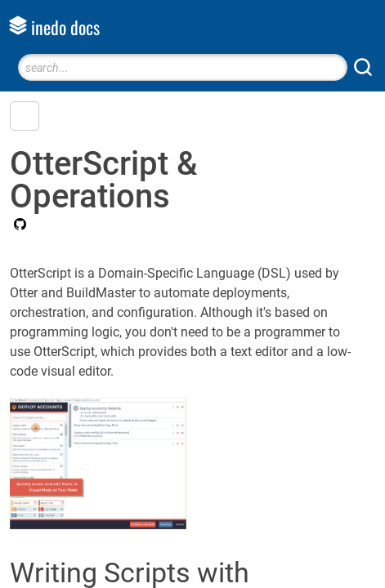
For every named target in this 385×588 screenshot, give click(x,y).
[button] (25, 116)
